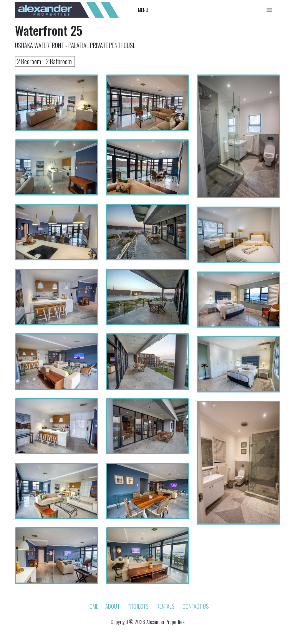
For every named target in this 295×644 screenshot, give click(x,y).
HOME (92, 606)
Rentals (165, 606)
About (112, 606)
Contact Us (196, 606)
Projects (138, 606)
